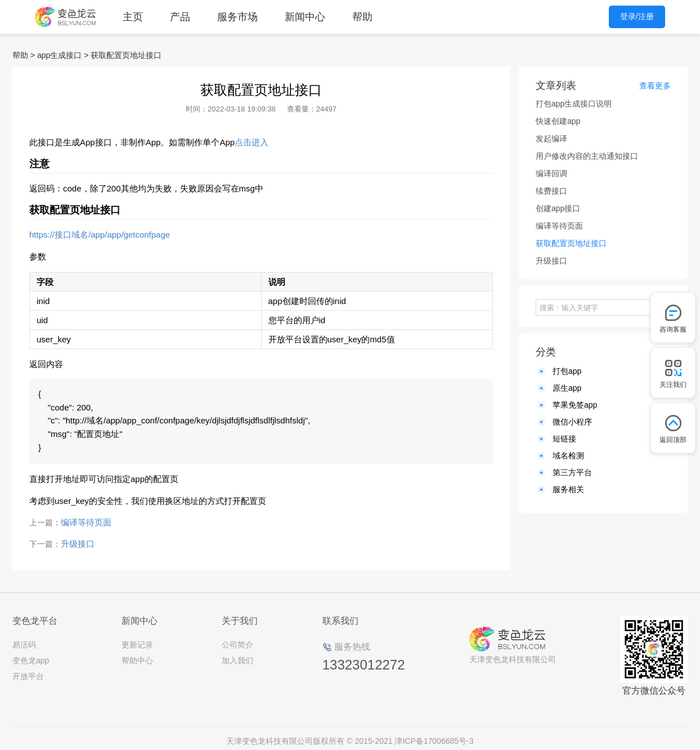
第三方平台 (572, 472)
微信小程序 (572, 422)
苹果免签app (575, 405)
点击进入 (252, 142)
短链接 (564, 439)
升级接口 (78, 538)
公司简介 (237, 639)
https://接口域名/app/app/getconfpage (100, 235)
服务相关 (568, 489)
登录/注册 (637, 16)
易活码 (24, 639)
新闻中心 (305, 17)
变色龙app (31, 655)
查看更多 (655, 86)
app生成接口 (59, 55)
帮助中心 (137, 655)
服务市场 (237, 17)
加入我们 (237, 655)
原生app (567, 388)
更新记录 (137, 639)
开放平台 (28, 671)
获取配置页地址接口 (126, 55)
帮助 (362, 17)
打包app (567, 371)
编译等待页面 (86, 517)
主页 (133, 17)
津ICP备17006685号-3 (434, 735)
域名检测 (568, 456)
